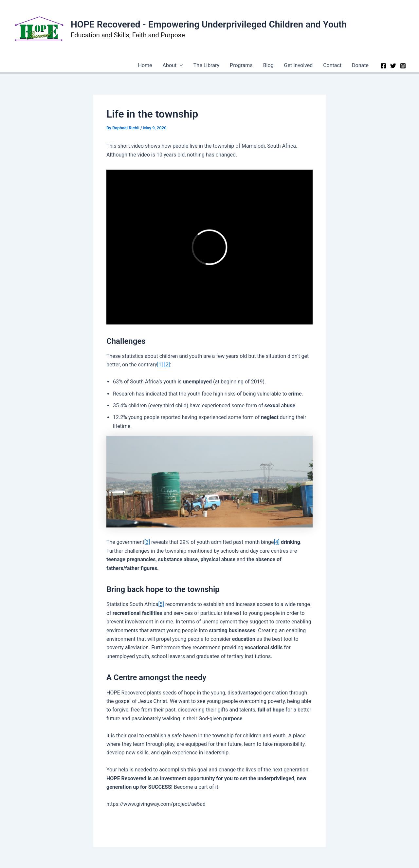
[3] (147, 542)
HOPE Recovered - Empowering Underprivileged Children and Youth (209, 24)
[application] (180, 65)
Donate (360, 65)
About (173, 65)
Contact (332, 65)
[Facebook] (383, 66)
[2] (167, 365)
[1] (160, 365)
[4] (276, 542)
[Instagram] (403, 66)
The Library (206, 65)
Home (145, 65)
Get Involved (299, 65)
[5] (161, 604)
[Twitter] (393, 66)
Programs (241, 65)
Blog (268, 65)
